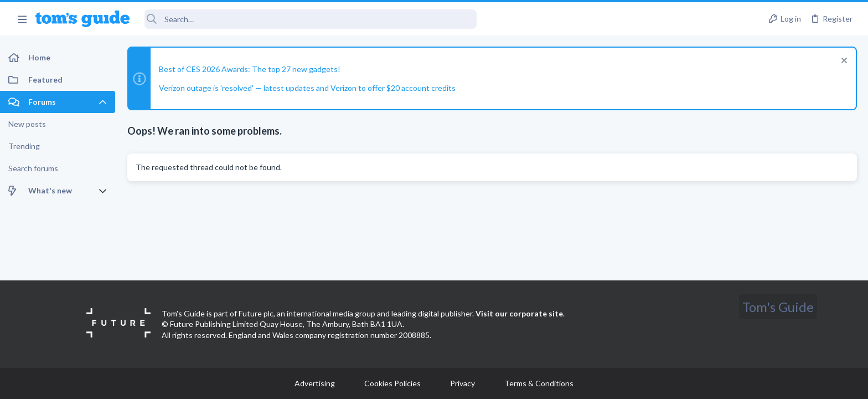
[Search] (311, 19)
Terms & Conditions (539, 383)
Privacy (463, 383)
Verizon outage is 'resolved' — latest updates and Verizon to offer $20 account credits (307, 88)
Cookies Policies (392, 383)
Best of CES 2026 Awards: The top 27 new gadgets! (250, 69)
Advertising (315, 383)
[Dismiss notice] (843, 62)
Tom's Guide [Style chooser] (778, 307)
